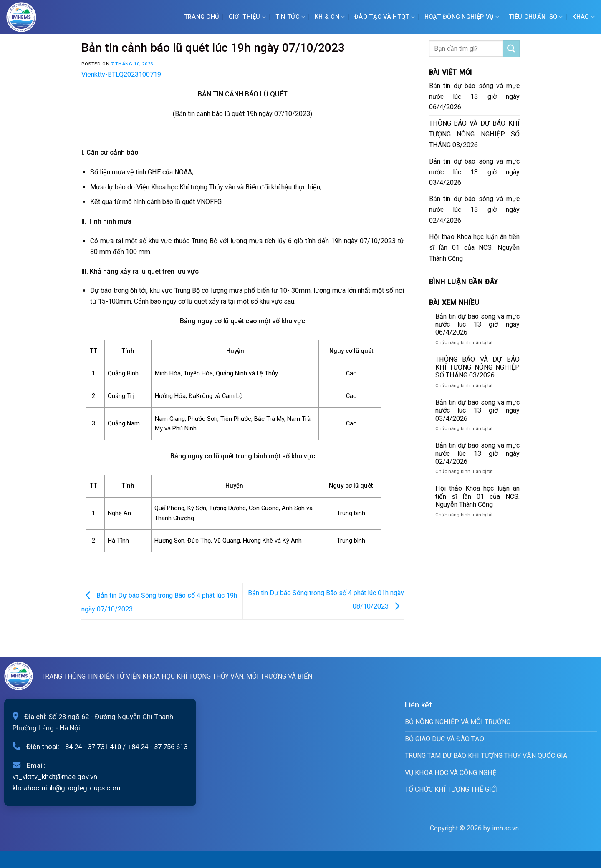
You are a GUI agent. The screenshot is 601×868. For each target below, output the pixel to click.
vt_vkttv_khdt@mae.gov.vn (55, 777)
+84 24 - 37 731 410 (91, 747)
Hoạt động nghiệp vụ (462, 17)
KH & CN (330, 17)
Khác (583, 17)
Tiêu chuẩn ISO (536, 17)
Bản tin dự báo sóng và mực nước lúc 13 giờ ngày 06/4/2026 (475, 97)
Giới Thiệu (247, 17)
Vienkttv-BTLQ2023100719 (121, 74)
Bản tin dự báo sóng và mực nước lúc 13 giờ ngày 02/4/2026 (475, 210)
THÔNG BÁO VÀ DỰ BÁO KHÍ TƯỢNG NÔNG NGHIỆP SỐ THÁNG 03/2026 (475, 134)
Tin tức (290, 17)
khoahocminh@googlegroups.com (67, 788)
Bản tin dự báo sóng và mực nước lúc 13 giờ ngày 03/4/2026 (475, 172)
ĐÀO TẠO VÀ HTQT (385, 17)
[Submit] (511, 49)
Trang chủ (202, 17)
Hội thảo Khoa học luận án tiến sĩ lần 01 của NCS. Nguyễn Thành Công (475, 248)
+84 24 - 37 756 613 (157, 747)
